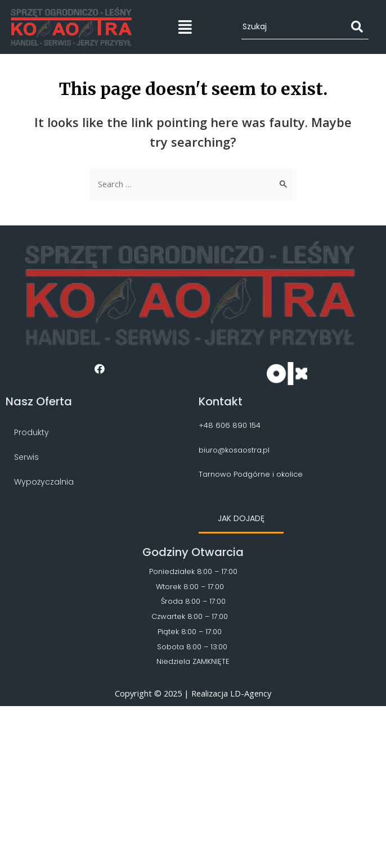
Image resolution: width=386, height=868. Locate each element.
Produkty (32, 432)
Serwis (26, 457)
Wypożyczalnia (44, 482)
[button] (241, 519)
